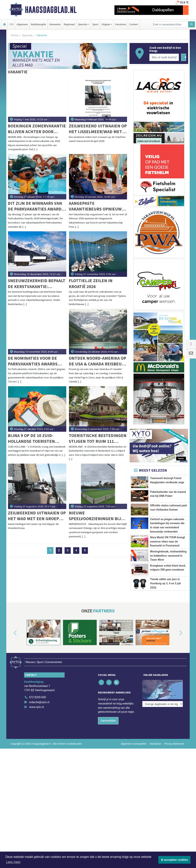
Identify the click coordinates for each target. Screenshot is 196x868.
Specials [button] (83, 24)
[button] (11, 633)
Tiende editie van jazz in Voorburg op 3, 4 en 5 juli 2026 (165, 583)
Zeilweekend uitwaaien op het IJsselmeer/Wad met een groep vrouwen (98, 129)
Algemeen (22, 24)
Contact (134, 24)
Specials (27, 35)
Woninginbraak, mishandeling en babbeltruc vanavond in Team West (168, 556)
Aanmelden (108, 715)
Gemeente (55, 24)
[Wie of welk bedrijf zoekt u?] (164, 57)
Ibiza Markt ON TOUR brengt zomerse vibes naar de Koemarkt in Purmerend (167, 542)
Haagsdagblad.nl (51, 10)
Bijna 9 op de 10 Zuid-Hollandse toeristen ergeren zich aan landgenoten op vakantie (36, 438)
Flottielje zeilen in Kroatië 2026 (91, 283)
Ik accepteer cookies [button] (175, 860)
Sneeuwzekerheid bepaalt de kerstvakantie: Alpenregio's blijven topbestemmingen (37, 284)
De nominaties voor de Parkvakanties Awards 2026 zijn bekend (33, 361)
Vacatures (121, 24)
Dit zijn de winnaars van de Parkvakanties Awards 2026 (36, 206)
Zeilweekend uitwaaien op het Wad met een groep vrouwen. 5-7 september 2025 (37, 516)
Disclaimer (155, 739)
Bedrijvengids (38, 24)
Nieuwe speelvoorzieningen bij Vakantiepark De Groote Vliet (96, 516)
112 (11, 24)
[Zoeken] (192, 24)
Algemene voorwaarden (134, 739)
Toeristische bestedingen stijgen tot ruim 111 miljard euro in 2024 (98, 438)
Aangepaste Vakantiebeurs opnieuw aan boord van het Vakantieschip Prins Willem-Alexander (95, 206)
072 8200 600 (37, 692)
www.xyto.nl (36, 702)
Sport (95, 24)
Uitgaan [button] (106, 24)
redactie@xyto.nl (39, 697)
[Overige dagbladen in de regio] (163, 684)
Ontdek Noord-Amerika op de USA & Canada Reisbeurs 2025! (98, 361)
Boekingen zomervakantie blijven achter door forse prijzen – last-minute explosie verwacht (37, 129)
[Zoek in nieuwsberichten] (170, 24)
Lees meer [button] (13, 862)
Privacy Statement (174, 739)
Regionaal (69, 24)
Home (15, 35)
